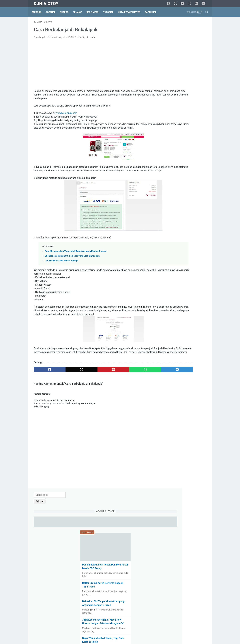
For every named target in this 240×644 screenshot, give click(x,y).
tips (164, 354)
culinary (190, 303)
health (183, 320)
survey (181, 349)
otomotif (166, 332)
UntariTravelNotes (131, 12)
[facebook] (170, 4)
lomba (198, 326)
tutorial (196, 354)
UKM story (167, 360)
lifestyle (188, 326)
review (201, 337)
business (186, 298)
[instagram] (190, 4)
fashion (176, 315)
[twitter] (177, 4)
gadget (198, 315)
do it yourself (168, 309)
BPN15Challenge (186, 292)
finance (187, 315)
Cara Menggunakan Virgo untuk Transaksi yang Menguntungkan (76, 260)
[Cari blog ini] (176, 26)
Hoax (192, 320)
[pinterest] (91, 386)
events (165, 315)
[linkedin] (197, 4)
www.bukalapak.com (66, 115)
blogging (198, 286)
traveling (185, 354)
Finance (79, 12)
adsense (166, 286)
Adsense (53, 12)
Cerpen (198, 298)
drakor (181, 309)
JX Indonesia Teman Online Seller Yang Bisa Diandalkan (72, 265)
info (200, 320)
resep (192, 337)
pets (199, 332)
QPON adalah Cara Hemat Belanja (61, 270)
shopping (198, 343)
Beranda (38, 12)
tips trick (173, 354)
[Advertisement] (92, 66)
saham (165, 343)
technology (193, 349)
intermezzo (168, 326)
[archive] (171, 270)
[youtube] (184, 4)
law (179, 326)
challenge (167, 303)
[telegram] (204, 4)
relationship (180, 337)
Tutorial (110, 12)
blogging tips (168, 292)
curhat (200, 303)
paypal (190, 332)
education (193, 309)
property (166, 337)
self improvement (181, 343)
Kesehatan (95, 12)
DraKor (66, 12)
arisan (177, 286)
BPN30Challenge (170, 298)
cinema (179, 303)
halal (174, 320)
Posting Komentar (88, 39)
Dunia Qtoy (46, 4)
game (165, 320)
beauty (187, 286)
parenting (179, 332)
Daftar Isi (152, 12)
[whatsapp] (115, 386)
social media (168, 349)
